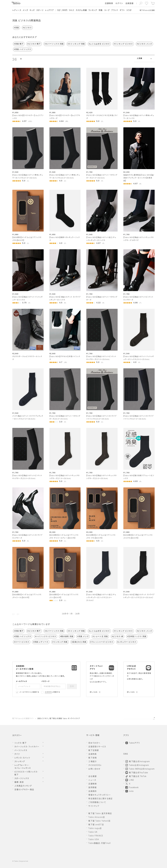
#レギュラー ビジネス (127, 642)
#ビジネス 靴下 (34, 44)
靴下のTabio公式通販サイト (23, 719)
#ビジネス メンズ (144, 44)
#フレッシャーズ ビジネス (102, 642)
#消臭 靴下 (19, 44)
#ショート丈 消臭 (100, 636)
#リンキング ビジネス (123, 44)
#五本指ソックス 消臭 (137, 636)
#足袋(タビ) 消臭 (79, 642)
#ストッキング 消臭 (76, 44)
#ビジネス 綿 (118, 636)
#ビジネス (27, 28)
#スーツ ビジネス (22, 642)
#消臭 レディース (41, 642)
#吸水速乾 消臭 (67, 636)
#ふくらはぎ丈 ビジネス (99, 44)
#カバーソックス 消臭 (54, 44)
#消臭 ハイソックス (23, 49)
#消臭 (16, 28)
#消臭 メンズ (83, 636)
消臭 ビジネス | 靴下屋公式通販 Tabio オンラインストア (59, 719)
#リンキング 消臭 (60, 642)
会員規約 (48, 692)
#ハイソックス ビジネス (45, 636)
